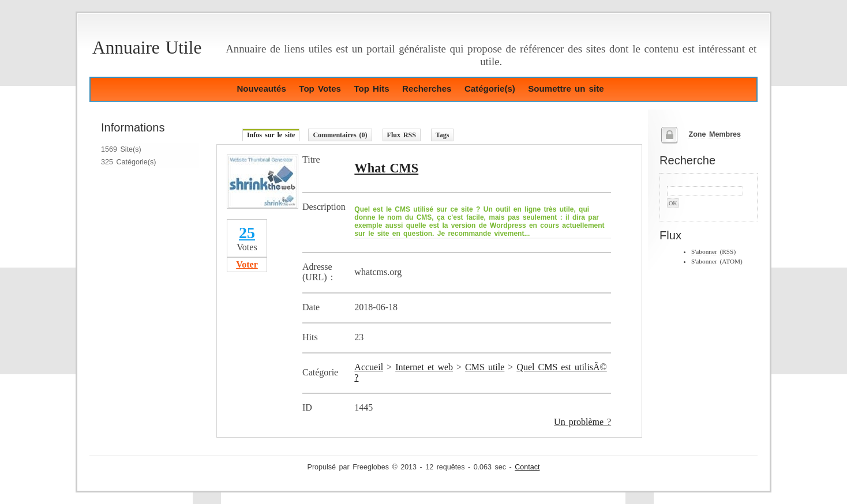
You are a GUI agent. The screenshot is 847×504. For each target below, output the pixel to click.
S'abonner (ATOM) (717, 261)
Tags (443, 135)
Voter (247, 264)
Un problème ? (582, 422)
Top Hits (371, 89)
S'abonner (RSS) (713, 251)
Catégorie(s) (490, 89)
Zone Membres (715, 134)
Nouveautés (261, 89)
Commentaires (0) (340, 135)
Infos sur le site (271, 135)
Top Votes (320, 89)
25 (247, 233)
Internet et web (424, 367)
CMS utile (485, 367)
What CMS (386, 168)
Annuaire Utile (147, 48)
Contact (527, 467)
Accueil (369, 367)
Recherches (427, 89)
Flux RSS (402, 135)
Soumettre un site (566, 89)
